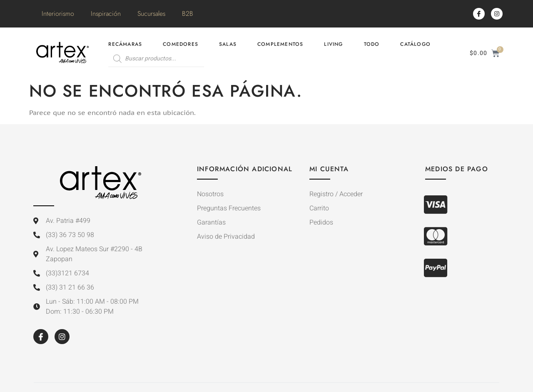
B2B (188, 14)
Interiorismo (58, 14)
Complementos (280, 44)
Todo (372, 44)
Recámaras (125, 44)
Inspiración (106, 14)
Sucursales (151, 14)
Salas (228, 44)
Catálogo (415, 44)
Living (333, 44)
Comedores (181, 44)
